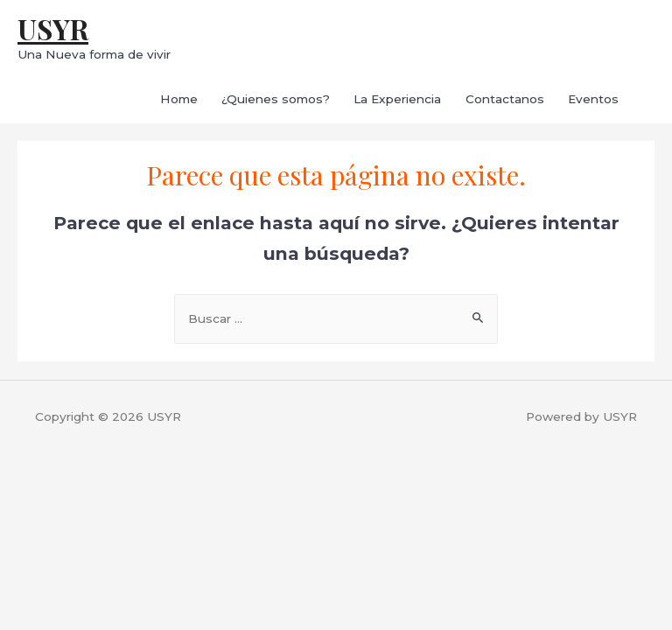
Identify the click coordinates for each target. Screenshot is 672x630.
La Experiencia (397, 99)
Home (179, 99)
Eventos (593, 99)
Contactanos (505, 99)
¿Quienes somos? (276, 99)
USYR (53, 28)
